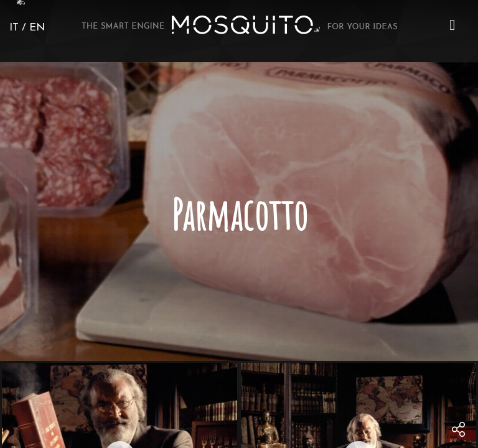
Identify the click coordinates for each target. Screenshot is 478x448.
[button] (452, 25)
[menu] (452, 25)
